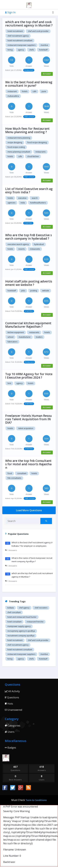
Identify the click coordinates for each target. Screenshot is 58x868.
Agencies (11, 203)
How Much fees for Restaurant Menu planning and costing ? (27, 130)
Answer (47, 74)
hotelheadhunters (38, 203)
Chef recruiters (41, 608)
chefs (32, 50)
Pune (44, 91)
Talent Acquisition (26, 428)
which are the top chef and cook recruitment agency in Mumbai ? (29, 24)
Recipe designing (15, 142)
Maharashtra (13, 96)
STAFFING (28, 223)
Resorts (21, 249)
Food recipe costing (16, 147)
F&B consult (29, 116)
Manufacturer (25, 337)
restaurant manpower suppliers (21, 45)
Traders (39, 337)
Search (35, 198)
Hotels (25, 91)
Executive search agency (18, 244)
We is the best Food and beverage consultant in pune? (29, 84)
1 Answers (11, 550)
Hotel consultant (14, 622)
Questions (12, 697)
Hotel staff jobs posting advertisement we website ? (29, 283)
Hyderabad (39, 244)
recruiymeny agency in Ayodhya (21, 631)
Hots (9, 704)
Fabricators (12, 342)
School (11, 337)
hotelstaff (43, 50)
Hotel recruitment (15, 31)
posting (34, 291)
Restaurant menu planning (19, 138)
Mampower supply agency (19, 626)
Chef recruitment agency (18, 36)
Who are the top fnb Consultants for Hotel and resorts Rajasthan (28, 464)
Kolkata (11, 608)
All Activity (12, 691)
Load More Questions (29, 510)
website (46, 291)
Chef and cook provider (38, 31)
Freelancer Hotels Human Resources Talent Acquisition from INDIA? (29, 419)
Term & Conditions (36, 800)
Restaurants (40, 152)
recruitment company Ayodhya (21, 636)
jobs (23, 291)
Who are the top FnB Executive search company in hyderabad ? (29, 237)
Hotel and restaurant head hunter (22, 617)
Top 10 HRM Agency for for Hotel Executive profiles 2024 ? (29, 376)
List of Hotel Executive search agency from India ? (29, 191)
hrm (9, 383)
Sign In (10, 12)
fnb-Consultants (14, 478)
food (10, 473)
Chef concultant (14, 612)
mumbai (44, 45)
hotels (10, 198)
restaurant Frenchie (35, 622)
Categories (13, 726)
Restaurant (29, 70)
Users (10, 732)
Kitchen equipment (16, 332)
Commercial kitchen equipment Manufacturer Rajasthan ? (28, 325)
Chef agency (24, 608)
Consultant (22, 473)
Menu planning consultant (19, 152)
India (23, 203)
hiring (10, 50)
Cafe (34, 91)
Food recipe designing (37, 142)
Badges (10, 748)
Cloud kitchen (33, 156)
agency (21, 50)
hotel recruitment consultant (20, 40)
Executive (22, 198)
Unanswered (13, 710)
